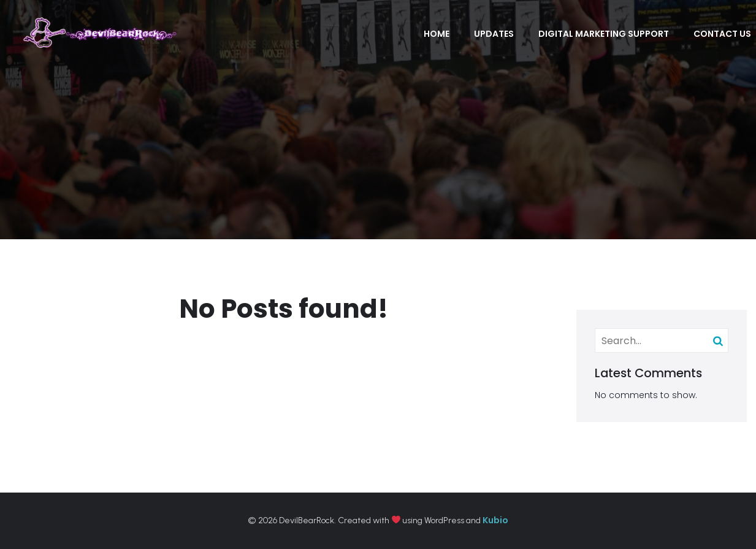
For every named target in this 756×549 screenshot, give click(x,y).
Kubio (495, 520)
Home (437, 34)
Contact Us (722, 34)
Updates (494, 34)
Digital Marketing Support (604, 34)
